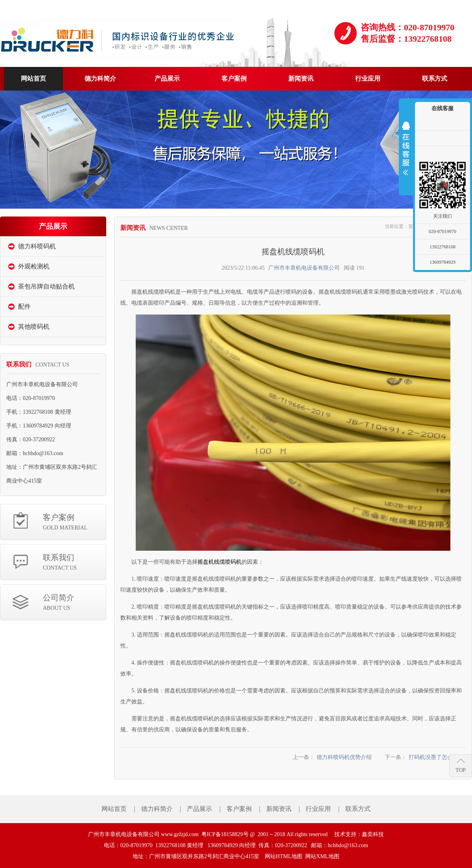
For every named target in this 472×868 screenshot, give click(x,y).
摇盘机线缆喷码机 (219, 562)
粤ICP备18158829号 (225, 834)
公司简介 (74, 603)
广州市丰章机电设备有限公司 (304, 268)
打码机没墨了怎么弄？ (436, 757)
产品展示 (199, 809)
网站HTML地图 (284, 856)
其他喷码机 (34, 327)
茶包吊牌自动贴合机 (46, 286)
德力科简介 (157, 809)
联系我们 (74, 563)
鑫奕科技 (373, 834)
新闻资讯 (279, 809)
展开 (406, 148)
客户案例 (74, 523)
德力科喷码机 (37, 246)
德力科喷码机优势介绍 (344, 757)
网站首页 (114, 809)
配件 (24, 306)
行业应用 (318, 809)
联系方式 (358, 809)
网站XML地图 (322, 856)
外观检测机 (34, 266)
